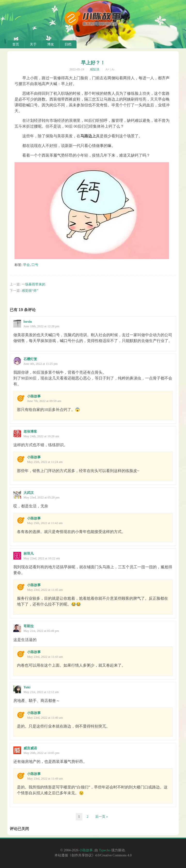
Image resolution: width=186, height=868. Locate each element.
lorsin (28, 322)
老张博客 (30, 432)
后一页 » (102, 817)
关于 (33, 44)
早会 (26, 265)
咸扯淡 (95, 69)
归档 (68, 44)
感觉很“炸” (30, 291)
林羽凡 (29, 554)
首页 (16, 44)
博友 (51, 44)
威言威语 (30, 748)
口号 (35, 265)
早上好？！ (93, 63)
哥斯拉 (29, 626)
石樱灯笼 (30, 359)
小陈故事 (34, 396)
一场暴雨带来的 (33, 284)
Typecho (105, 850)
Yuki (27, 687)
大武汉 (29, 493)
